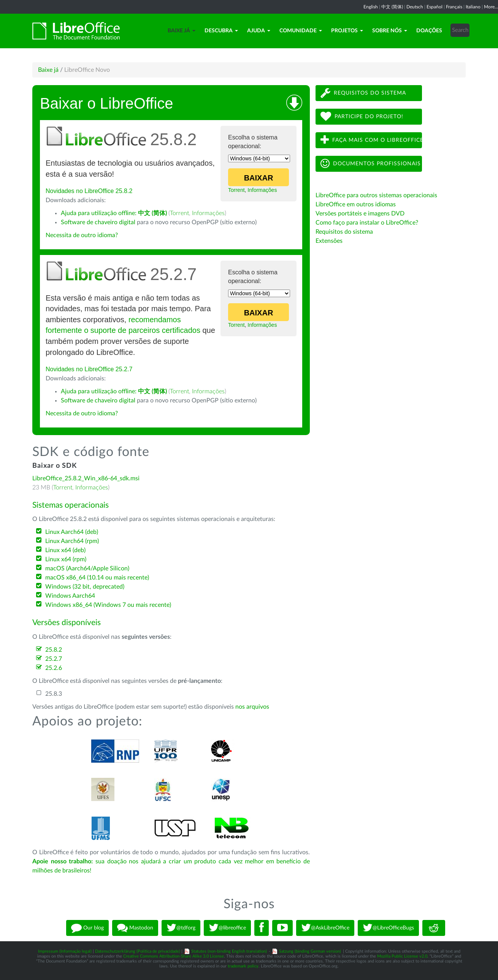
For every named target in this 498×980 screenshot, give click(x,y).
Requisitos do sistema (363, 93)
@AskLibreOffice (325, 928)
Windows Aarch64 (70, 596)
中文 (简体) (392, 7)
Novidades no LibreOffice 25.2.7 (89, 369)
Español (435, 7)
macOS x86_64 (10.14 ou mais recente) (97, 578)
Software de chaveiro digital (98, 222)
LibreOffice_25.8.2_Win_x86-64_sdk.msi (86, 478)
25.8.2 (54, 650)
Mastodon (135, 928)
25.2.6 (54, 668)
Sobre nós (390, 31)
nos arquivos (252, 707)
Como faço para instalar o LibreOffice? (367, 223)
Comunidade (301, 31)
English (371, 7)
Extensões (329, 241)
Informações (262, 190)
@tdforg (181, 928)
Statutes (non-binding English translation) (229, 951)
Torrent (236, 190)
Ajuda (259, 31)
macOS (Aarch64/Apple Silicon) (87, 568)
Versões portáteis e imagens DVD (360, 214)
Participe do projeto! (362, 116)
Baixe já (182, 31)
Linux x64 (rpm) (66, 559)
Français (454, 7)
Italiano (473, 7)
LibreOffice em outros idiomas (356, 204)
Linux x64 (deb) (65, 550)
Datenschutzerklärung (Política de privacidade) (138, 951)
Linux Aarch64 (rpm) (72, 541)
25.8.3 (54, 694)
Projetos (347, 31)
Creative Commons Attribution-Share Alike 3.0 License (174, 956)
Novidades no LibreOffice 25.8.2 (89, 191)
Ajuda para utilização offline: (114, 213)
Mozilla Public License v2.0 (402, 956)
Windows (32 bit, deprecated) (85, 587)
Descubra (221, 31)
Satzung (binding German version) (310, 951)
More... (491, 7)
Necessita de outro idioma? (82, 235)
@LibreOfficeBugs (388, 928)
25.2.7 (54, 659)
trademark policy (243, 966)
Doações (429, 31)
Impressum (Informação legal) (65, 951)
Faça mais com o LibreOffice (371, 140)
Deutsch (415, 7)
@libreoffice (227, 928)
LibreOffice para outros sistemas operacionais (376, 195)
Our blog (87, 928)
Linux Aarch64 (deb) (72, 532)
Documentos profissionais (371, 164)
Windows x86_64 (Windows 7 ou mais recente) (108, 605)
